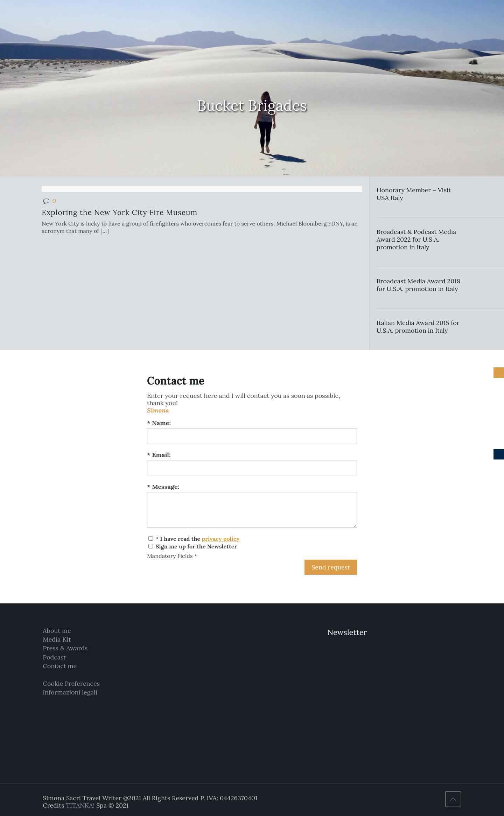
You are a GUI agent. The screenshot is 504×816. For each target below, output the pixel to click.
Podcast (54, 657)
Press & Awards (65, 648)
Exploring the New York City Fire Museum (120, 212)
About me (57, 631)
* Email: (159, 455)
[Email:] (252, 468)
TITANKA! (80, 805)
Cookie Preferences (71, 683)
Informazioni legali (70, 692)
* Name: (159, 423)
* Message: (163, 487)
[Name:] (252, 436)
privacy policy (220, 539)
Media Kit (57, 639)
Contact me (60, 666)
